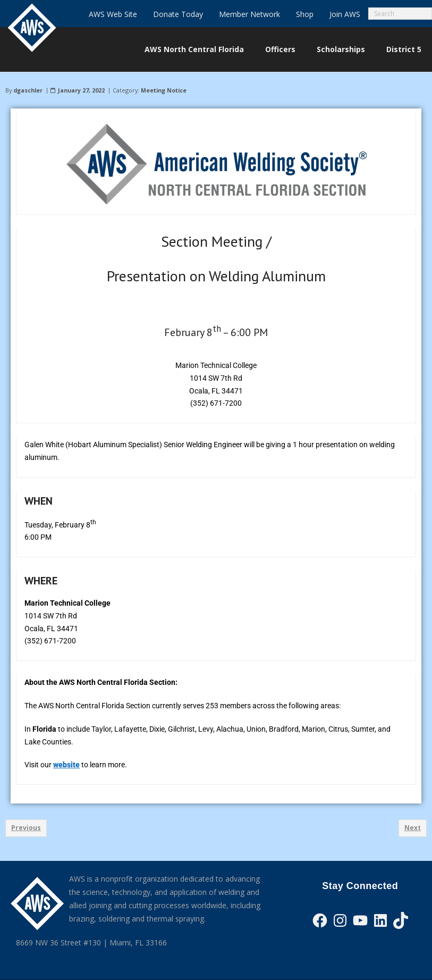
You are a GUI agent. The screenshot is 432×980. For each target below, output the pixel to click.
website (66, 765)
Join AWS (345, 14)
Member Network (249, 14)
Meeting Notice (164, 90)
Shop (305, 14)
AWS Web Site (113, 14)
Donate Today (178, 14)
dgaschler (28, 90)
